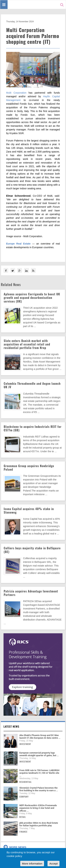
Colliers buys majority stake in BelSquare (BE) (32, 550)
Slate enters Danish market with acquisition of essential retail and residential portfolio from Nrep (27, 344)
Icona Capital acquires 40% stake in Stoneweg (29, 511)
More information (32, 864)
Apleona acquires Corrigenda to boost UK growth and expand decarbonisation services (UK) (32, 298)
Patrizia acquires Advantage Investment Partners (31, 593)
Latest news (11, 726)
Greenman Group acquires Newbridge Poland (29, 468)
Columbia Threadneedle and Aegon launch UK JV (32, 385)
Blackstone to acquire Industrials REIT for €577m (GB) (33, 428)
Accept (53, 864)
